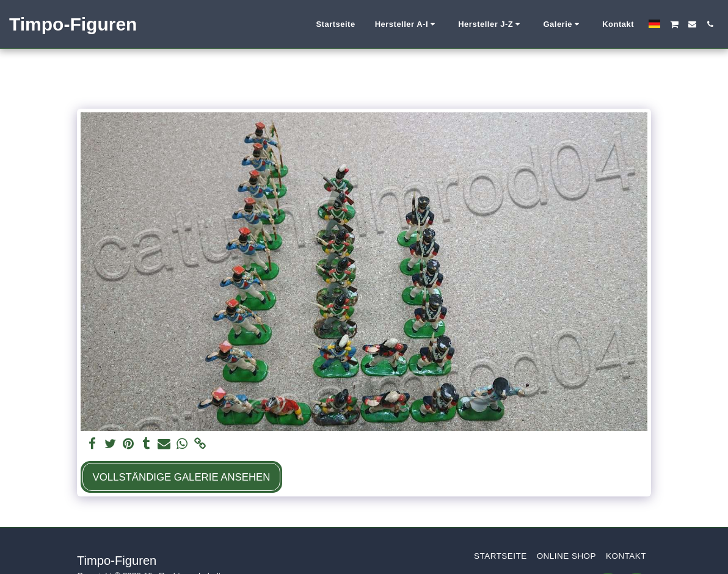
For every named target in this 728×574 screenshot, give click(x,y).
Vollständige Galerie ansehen (181, 477)
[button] (407, 24)
